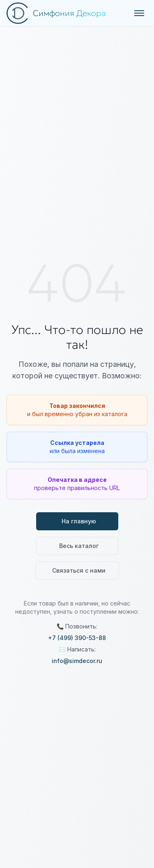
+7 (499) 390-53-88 (77, 638)
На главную (79, 521)
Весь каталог (79, 546)
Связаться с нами (79, 570)
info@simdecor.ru (77, 661)
